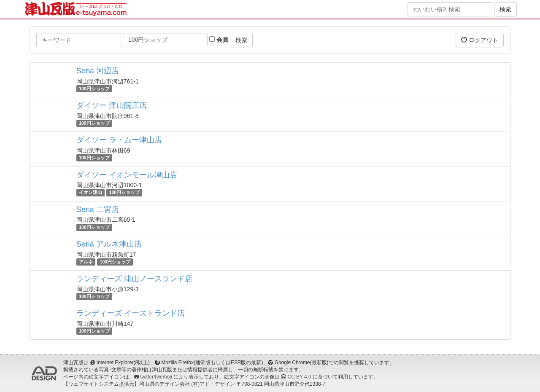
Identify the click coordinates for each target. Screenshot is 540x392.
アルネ (86, 262)
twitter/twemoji (156, 377)
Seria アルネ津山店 (109, 244)
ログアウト (480, 40)
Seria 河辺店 (98, 71)
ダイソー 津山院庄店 (112, 105)
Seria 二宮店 (98, 209)
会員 (219, 40)
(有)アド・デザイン (213, 384)
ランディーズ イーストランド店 (131, 313)
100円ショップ (94, 89)
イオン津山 (90, 193)
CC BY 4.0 (300, 377)
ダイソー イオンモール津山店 (127, 175)
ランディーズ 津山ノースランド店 (134, 279)
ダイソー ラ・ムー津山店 (119, 140)
